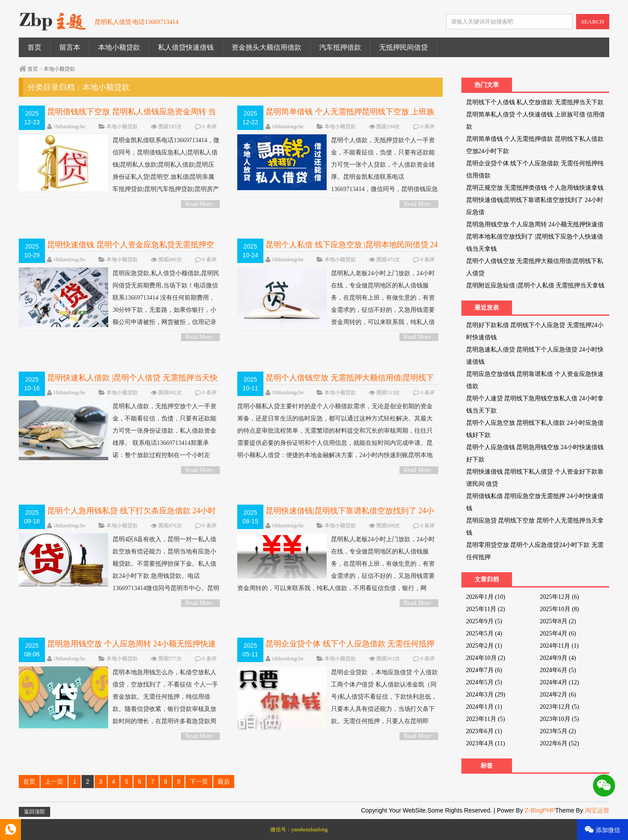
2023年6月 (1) (484, 731)
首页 (34, 47)
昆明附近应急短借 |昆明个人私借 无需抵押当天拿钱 (536, 285)
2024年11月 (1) (559, 646)
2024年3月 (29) (486, 695)
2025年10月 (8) (560, 609)
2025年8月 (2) (558, 621)
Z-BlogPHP (540, 810)
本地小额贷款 (119, 47)
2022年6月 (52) (560, 743)
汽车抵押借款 (340, 47)
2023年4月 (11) (486, 743)
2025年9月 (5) (484, 621)
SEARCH (593, 22)
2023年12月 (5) (560, 707)
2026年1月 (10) (486, 597)
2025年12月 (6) (560, 597)
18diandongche (69, 126)
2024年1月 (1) (484, 707)
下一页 (199, 782)
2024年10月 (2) (486, 658)
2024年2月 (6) (558, 695)
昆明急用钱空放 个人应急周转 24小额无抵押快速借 (535, 224)
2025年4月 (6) (558, 633)
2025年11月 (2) (486, 609)
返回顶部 (34, 812)
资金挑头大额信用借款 (266, 47)
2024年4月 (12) (560, 682)
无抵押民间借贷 (403, 47)
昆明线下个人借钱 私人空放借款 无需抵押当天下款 (535, 102)
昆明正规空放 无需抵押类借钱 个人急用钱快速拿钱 (535, 188)
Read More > (199, 204)
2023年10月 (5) (560, 719)
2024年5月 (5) (484, 682)
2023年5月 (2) (558, 731)
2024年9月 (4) (558, 658)
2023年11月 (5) (486, 719)
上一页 (54, 782)
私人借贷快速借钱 (186, 47)
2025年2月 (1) (484, 646)
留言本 (70, 47)
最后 (224, 782)
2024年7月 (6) (484, 670)
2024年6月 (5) (558, 670)
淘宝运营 (597, 810)
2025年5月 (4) (484, 633)
